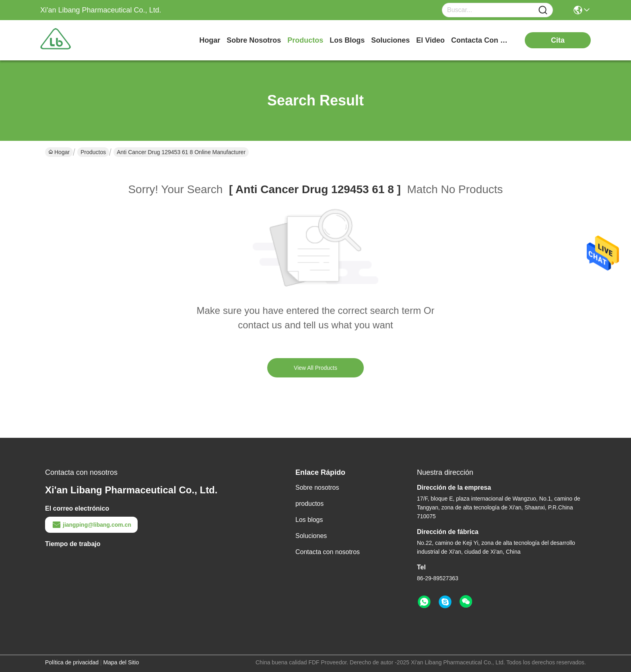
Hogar (210, 40)
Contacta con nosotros (328, 552)
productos (305, 40)
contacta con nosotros (481, 40)
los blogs (347, 40)
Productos (93, 152)
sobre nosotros (254, 40)
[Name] (543, 10)
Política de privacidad (72, 662)
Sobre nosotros (317, 488)
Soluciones (311, 536)
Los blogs (309, 520)
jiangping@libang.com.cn (91, 525)
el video (430, 40)
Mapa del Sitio (121, 662)
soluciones (390, 40)
